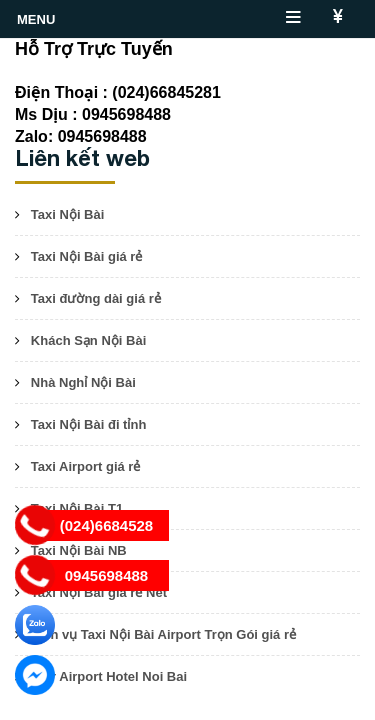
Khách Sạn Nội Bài (88, 340)
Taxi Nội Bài (68, 214)
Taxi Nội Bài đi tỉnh (89, 424)
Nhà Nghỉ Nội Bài (83, 382)
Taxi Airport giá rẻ (86, 466)
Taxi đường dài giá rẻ (96, 298)
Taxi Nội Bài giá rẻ (87, 256)
